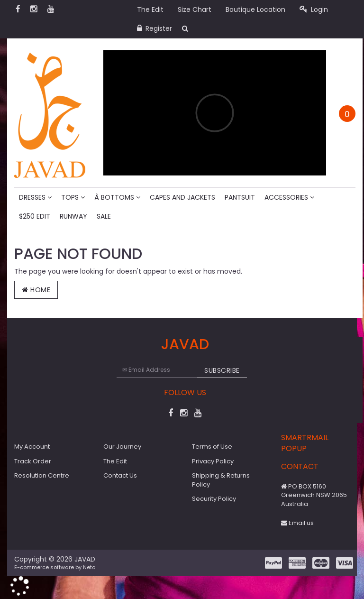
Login (314, 9)
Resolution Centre (42, 475)
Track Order (33, 461)
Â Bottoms (117, 197)
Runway (73, 216)
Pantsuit (240, 197)
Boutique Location (255, 9)
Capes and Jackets (182, 197)
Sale (104, 216)
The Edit (150, 9)
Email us (297, 523)
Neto (89, 567)
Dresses (35, 197)
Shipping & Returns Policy (221, 480)
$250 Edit (35, 216)
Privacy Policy (213, 461)
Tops (73, 197)
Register (155, 28)
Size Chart (195, 9)
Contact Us (120, 475)
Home (36, 290)
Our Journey (122, 447)
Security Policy (214, 499)
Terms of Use (212, 447)
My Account (32, 447)
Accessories (289, 197)
